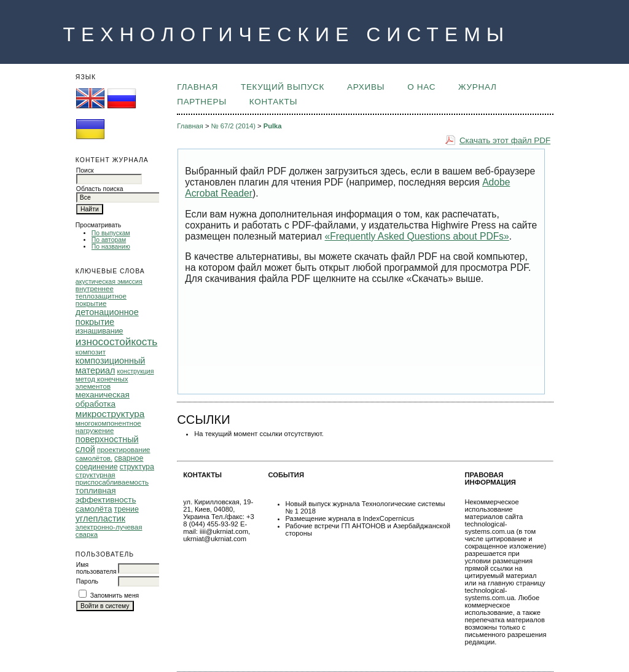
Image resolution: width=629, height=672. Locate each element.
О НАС (421, 87)
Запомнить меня (115, 596)
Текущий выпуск (283, 87)
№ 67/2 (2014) (233, 126)
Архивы (366, 87)
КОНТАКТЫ (273, 102)
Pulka (273, 126)
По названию (111, 247)
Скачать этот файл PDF (505, 140)
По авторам (109, 240)
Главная (197, 87)
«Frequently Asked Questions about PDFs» (417, 236)
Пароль (87, 581)
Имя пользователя (96, 568)
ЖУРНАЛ (477, 87)
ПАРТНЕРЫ (202, 102)
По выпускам (111, 233)
